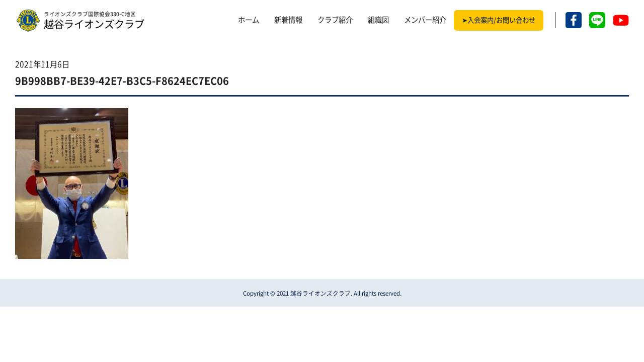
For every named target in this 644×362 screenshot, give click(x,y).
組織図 (378, 20)
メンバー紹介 (425, 20)
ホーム (249, 20)
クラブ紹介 (335, 20)
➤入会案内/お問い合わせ (499, 20)
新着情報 (288, 20)
